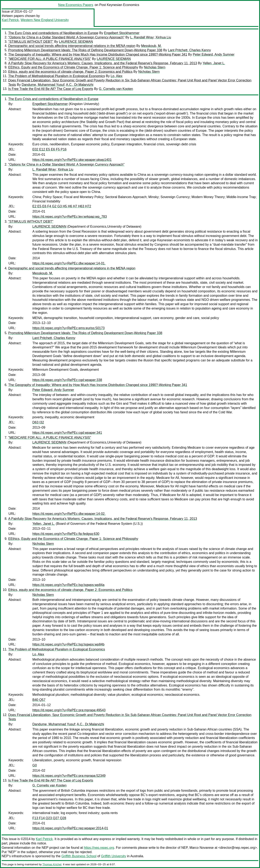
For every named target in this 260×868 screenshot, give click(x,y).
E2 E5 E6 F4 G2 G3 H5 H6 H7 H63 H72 (62, 206)
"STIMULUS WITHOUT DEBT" (31, 42)
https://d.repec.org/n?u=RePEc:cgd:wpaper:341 (67, 433)
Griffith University (113, 856)
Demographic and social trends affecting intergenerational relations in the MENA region (72, 46)
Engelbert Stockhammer (122, 33)
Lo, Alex (116, 76)
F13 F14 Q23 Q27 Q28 (49, 818)
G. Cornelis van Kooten (116, 89)
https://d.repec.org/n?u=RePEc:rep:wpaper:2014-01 (70, 828)
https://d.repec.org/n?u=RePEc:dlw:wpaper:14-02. (69, 514)
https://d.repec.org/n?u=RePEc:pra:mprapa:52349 (69, 776)
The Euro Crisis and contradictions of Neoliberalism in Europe (53, 33)
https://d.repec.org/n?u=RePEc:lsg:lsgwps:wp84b (68, 644)
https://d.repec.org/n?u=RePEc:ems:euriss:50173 (69, 328)
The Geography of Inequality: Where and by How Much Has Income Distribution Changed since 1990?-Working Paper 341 (98, 54)
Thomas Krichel (52, 864)
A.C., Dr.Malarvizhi (80, 85)
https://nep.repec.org (99, 848)
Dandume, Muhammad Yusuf (43, 85)
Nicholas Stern (155, 67)
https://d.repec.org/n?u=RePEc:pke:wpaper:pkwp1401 (72, 160)
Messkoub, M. (151, 46)
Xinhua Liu (163, 37)
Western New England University (45, 20)
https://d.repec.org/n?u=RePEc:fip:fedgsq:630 (66, 534)
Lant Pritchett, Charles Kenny (189, 50)
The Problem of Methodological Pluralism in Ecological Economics (57, 76)
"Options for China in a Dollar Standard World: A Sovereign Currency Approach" (66, 37)
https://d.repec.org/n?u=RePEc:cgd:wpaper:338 (67, 380)
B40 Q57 (39, 700)
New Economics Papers (76, 5)
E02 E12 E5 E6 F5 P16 (49, 149)
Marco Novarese (201, 848)
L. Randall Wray (142, 37)
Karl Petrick (10, 20)
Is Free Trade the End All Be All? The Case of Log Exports (51, 89)
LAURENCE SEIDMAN (76, 42)
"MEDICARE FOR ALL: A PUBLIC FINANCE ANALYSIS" (50, 59)
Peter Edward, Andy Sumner (214, 54)
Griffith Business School (79, 856)
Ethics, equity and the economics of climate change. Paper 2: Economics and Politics (70, 72)
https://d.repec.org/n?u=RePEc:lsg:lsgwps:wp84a (68, 585)
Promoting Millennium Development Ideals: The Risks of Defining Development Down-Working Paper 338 (85, 50)
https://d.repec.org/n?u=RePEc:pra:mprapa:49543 (69, 710)
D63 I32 (38, 422)
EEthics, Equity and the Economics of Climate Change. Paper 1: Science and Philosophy (73, 67)
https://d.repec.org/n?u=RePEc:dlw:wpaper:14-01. (69, 263)
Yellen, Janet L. (214, 63)
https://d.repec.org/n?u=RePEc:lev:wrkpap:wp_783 (70, 217)
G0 (35, 765)
